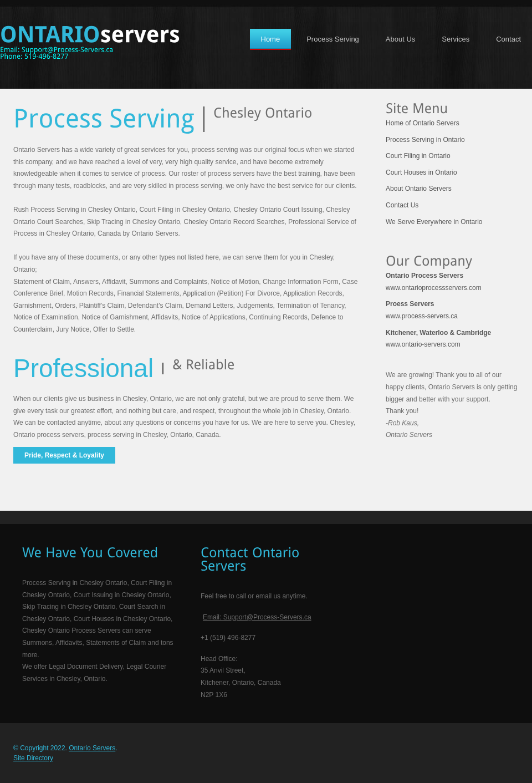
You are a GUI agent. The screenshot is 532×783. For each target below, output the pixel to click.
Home (271, 39)
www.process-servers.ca (422, 310)
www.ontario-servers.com (438, 339)
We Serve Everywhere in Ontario (434, 222)
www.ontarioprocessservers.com (434, 282)
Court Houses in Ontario (421, 172)
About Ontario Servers (419, 189)
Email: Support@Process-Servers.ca (257, 617)
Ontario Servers (92, 748)
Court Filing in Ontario (418, 156)
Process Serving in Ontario (425, 140)
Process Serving (333, 39)
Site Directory (33, 758)
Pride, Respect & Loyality (64, 455)
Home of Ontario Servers (423, 123)
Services (456, 39)
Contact (508, 39)
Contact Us (402, 205)
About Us (400, 39)
